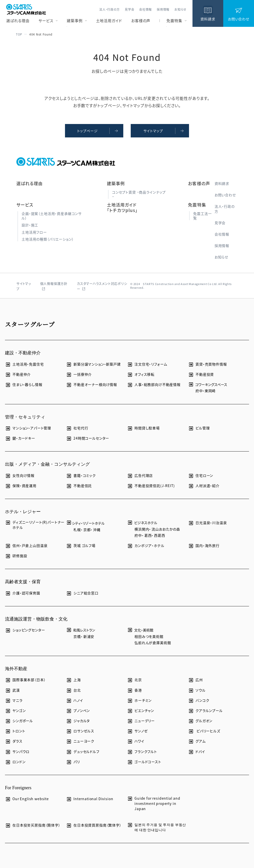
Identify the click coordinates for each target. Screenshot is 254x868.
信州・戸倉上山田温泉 (26, 546)
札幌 (77, 530)
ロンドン (15, 762)
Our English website (27, 799)
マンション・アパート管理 (28, 428)
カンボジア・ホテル (146, 546)
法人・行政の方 (110, 9)
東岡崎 (210, 391)
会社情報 (145, 9)
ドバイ (197, 752)
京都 (87, 530)
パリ (73, 762)
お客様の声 (141, 21)
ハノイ (75, 700)
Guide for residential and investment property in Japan (154, 803)
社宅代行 (77, 428)
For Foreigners (18, 788)
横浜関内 (142, 529)
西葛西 (160, 535)
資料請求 (222, 183)
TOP (19, 34)
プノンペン (78, 711)
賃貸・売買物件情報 (207, 364)
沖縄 (97, 530)
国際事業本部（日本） (25, 680)
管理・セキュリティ (25, 417)
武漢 (12, 690)
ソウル (197, 690)
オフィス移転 (141, 374)
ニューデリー (141, 721)
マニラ (14, 700)
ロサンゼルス (80, 731)
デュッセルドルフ (83, 752)
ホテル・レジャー (23, 512)
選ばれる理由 (18, 21)
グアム (197, 741)
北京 (134, 680)
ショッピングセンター (25, 630)
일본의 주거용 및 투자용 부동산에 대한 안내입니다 (157, 827)
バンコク (199, 700)
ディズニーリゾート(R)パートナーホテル (35, 525)
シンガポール (19, 721)
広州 (195, 680)
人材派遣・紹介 (204, 486)
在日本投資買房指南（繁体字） (94, 825)
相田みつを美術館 (149, 636)
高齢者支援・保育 (23, 582)
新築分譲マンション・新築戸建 (93, 364)
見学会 (129, 9)
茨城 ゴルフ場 (81, 546)
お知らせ (180, 9)
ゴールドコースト (144, 762)
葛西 (148, 535)
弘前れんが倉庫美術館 (153, 643)
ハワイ (136, 741)
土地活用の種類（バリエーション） (48, 239)
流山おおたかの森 (166, 529)
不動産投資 (201, 374)
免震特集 (174, 21)
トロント (15, 731)
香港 (134, 690)
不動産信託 (79, 486)
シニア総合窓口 (82, 593)
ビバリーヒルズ (204, 731)
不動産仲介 (18, 374)
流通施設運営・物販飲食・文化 (36, 619)
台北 (73, 690)
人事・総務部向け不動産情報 (154, 385)
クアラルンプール (205, 711)
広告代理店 (140, 475)
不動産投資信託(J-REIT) (151, 486)
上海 (73, 680)
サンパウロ (17, 752)
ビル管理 (199, 428)
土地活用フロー (34, 232)
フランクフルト (142, 752)
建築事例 (75, 21)
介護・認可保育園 (23, 593)
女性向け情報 (20, 475)
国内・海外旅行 (204, 546)
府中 (199, 391)
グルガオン (200, 721)
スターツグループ (30, 324)
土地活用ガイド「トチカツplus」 (122, 207)
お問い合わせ (225, 195)
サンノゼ (137, 731)
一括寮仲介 (79, 374)
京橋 (77, 636)
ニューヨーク (80, 741)
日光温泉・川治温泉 (207, 523)
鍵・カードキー (20, 438)
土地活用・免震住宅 (24, 364)
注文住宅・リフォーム (147, 364)
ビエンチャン (141, 711)
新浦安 (89, 636)
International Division (90, 799)
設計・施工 (30, 225)
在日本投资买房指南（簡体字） (33, 825)
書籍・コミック (81, 475)
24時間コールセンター (88, 438)
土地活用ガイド (109, 21)
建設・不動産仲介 (23, 353)
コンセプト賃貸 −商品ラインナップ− (139, 194)
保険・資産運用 (21, 486)
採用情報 (163, 9)
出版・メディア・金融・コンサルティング (47, 464)
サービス (46, 21)
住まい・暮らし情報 (24, 385)
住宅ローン (201, 475)
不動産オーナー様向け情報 (92, 385)
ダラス (14, 741)
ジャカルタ (78, 721)
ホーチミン (139, 700)
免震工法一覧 (202, 216)
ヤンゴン (15, 711)
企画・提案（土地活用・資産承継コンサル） (52, 216)
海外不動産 (16, 669)
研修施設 (16, 556)
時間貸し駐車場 (143, 428)
